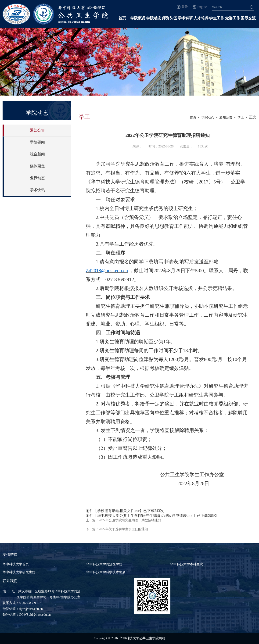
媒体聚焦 (37, 166)
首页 (122, 18)
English (202, 7)
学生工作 (217, 18)
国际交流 (248, 18)
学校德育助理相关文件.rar (118, 511)
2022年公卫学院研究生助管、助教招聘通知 (130, 520)
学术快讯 (37, 190)
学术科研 (185, 18)
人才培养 (201, 18)
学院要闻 (37, 142)
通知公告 (37, 130)
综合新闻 (37, 154)
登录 (185, 7)
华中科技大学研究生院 (19, 572)
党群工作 (233, 18)
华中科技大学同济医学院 (104, 564)
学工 (241, 117)
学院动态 (154, 18)
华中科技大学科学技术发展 (106, 572)
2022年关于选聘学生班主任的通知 (123, 529)
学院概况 (138, 18)
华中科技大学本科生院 (187, 564)
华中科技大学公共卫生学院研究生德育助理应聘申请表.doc (145, 516)
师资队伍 (169, 18)
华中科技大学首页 (16, 564)
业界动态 (37, 178)
